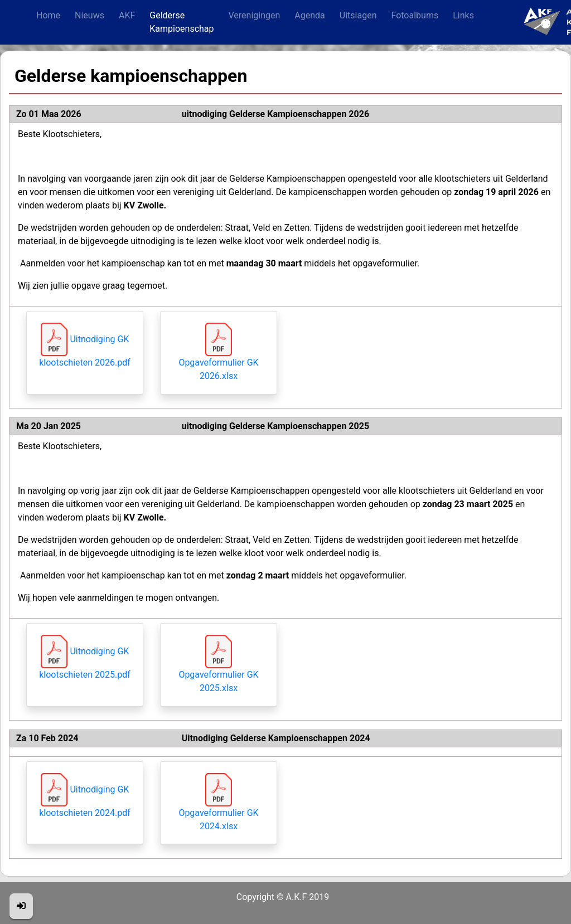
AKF (127, 15)
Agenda (309, 15)
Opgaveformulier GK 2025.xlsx (218, 670)
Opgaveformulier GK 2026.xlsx (218, 358)
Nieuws (89, 15)
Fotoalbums (415, 15)
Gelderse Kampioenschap (182, 22)
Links (463, 15)
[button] (21, 906)
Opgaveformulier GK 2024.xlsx (218, 808)
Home (48, 15)
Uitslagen (358, 15)
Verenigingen (255, 15)
